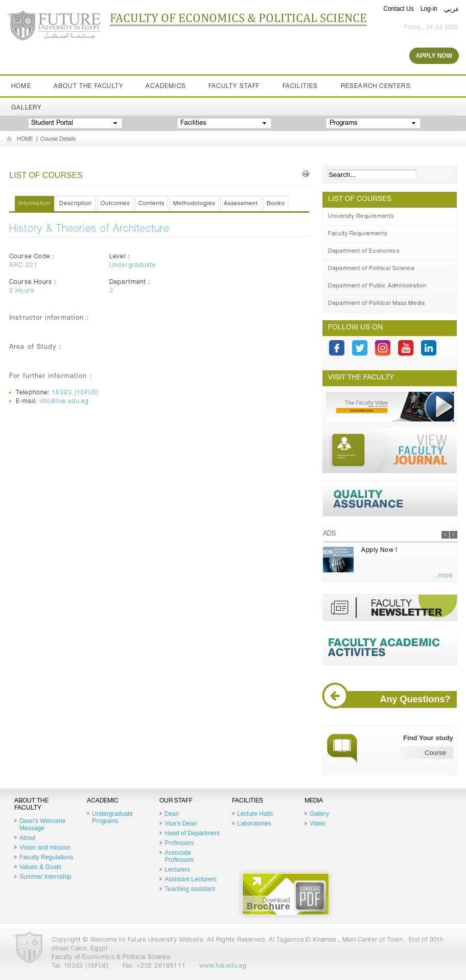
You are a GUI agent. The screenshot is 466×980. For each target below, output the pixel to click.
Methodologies (194, 204)
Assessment (241, 204)
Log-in (429, 9)
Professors (179, 843)
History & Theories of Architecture (89, 230)
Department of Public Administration (377, 286)
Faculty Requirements (357, 234)
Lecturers (177, 870)
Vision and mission (45, 848)
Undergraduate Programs (112, 817)
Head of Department (192, 833)
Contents (152, 204)
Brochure (286, 894)
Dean (172, 814)
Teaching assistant (190, 889)
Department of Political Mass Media (376, 304)
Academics (166, 86)
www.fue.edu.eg (223, 966)
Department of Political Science (371, 269)
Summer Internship (45, 877)
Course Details (58, 139)
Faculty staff (234, 86)
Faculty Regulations (46, 857)
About (27, 838)
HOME (25, 139)
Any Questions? (391, 699)
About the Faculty (88, 86)
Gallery (26, 108)
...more (443, 576)
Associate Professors (179, 856)
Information (34, 204)
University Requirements (361, 217)
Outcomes (115, 204)
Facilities (300, 86)
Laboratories (254, 823)
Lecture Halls (255, 814)
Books (276, 204)
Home (21, 86)
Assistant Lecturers (191, 879)
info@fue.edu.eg (64, 402)
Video (317, 823)
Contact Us (398, 9)
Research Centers (376, 86)
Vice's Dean (181, 823)
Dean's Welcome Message (42, 825)
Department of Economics (364, 251)
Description (76, 204)
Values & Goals (40, 867)
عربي (452, 9)
